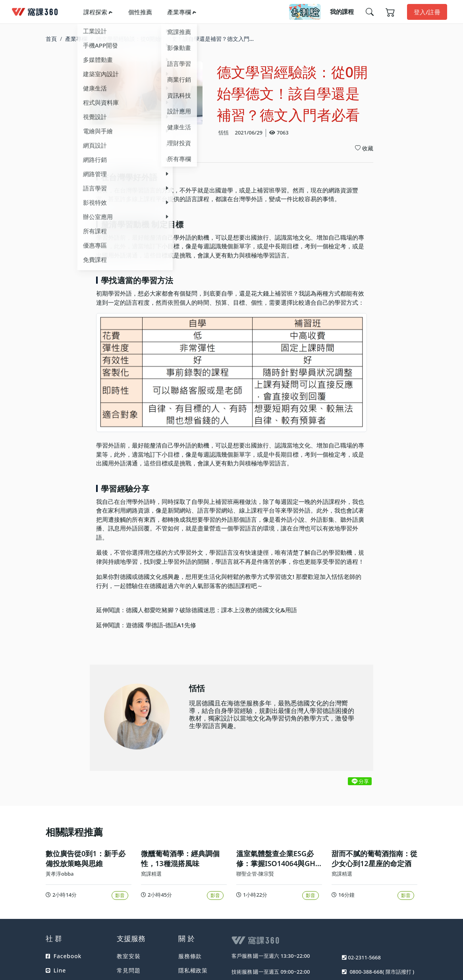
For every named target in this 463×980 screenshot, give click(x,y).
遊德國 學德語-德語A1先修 (161, 625)
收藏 (364, 148)
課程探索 (95, 12)
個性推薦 (140, 12)
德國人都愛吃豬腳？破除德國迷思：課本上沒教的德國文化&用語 (211, 610)
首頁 (51, 39)
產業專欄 (179, 12)
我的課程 (342, 12)
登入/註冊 (427, 12)
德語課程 (239, 586)
